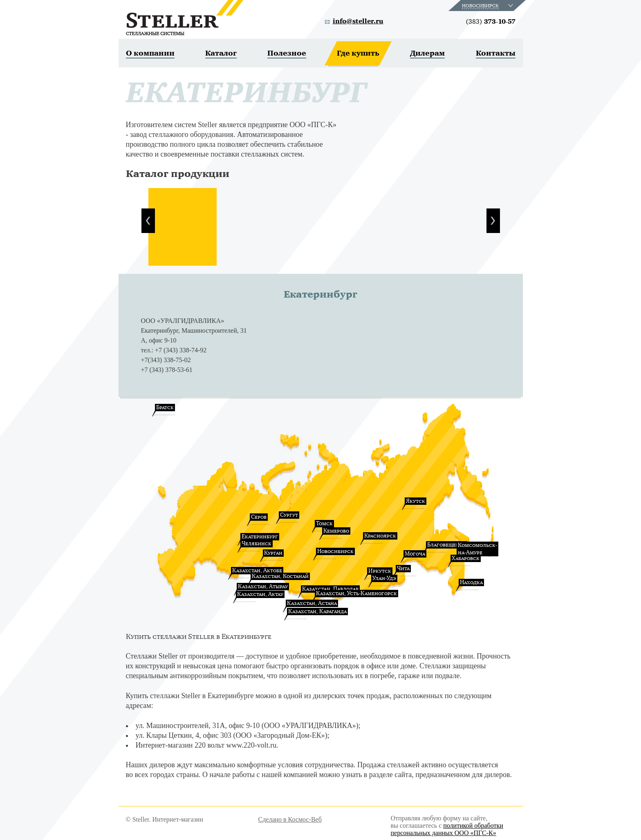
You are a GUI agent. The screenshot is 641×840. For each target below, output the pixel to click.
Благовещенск (447, 545)
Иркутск (380, 571)
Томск (324, 523)
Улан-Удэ (384, 578)
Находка (471, 582)
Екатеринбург (260, 536)
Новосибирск (335, 551)
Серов (259, 517)
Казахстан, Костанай (280, 576)
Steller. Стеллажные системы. (185, 18)
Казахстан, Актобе (257, 570)
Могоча (415, 554)
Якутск (416, 501)
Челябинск (257, 543)
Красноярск (380, 536)
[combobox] (488, 6)
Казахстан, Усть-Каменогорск (356, 593)
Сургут (289, 515)
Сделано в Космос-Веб (290, 819)
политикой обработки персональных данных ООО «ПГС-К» (447, 829)
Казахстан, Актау (260, 594)
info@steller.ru (358, 21)
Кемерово (336, 531)
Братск (165, 407)
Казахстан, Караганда (317, 611)
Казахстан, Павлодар (330, 589)
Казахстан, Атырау (263, 586)
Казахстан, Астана (312, 603)
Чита (403, 568)
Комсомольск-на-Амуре (477, 549)
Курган (273, 553)
